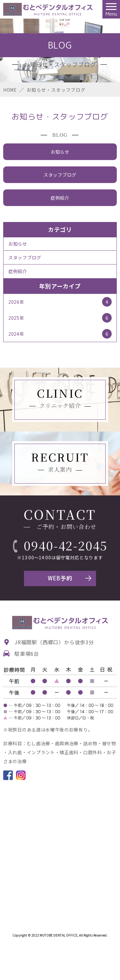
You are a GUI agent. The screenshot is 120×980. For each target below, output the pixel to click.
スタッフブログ (60, 175)
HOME (10, 90)
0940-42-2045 (66, 545)
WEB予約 (60, 578)
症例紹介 (60, 198)
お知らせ (60, 152)
